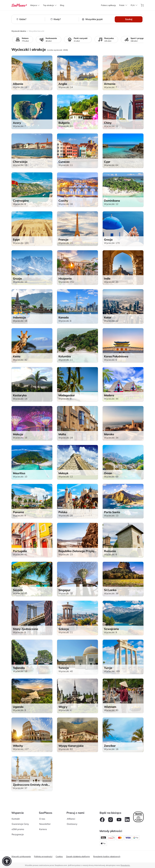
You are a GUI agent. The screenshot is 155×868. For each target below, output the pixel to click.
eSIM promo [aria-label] (18, 829)
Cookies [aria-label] (59, 856)
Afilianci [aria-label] (71, 819)
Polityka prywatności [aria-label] (43, 856)
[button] (7, 861)
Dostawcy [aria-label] (72, 824)
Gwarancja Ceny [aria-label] (20, 824)
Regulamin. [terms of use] (125, 865)
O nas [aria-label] (42, 819)
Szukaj (129, 19)
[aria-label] (19, 5)
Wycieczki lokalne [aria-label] (19, 31)
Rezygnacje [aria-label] (18, 834)
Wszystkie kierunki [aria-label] (36, 31)
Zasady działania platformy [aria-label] (78, 856)
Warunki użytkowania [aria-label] (21, 856)
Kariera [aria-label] (43, 829)
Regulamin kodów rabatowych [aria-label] (107, 856)
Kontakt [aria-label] (16, 819)
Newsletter (45, 824)
